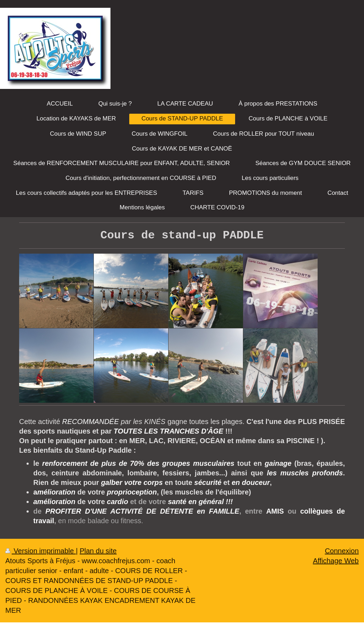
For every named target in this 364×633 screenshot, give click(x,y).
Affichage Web (336, 561)
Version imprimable (41, 551)
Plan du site (98, 551)
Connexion (342, 551)
